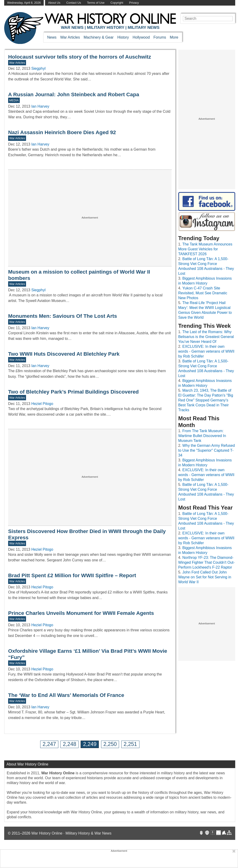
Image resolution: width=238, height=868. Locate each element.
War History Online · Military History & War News (71, 833)
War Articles (70, 37)
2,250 (110, 744)
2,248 (69, 744)
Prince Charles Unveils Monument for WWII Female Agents (81, 613)
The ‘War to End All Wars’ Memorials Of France (66, 695)
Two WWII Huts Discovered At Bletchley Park (64, 354)
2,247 (49, 744)
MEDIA (14, 100)
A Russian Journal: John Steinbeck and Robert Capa (74, 94)
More (174, 37)
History (123, 37)
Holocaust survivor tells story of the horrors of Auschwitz (80, 57)
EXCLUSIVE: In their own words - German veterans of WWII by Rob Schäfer (206, 351)
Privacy (134, 3)
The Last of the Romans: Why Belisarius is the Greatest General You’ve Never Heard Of (206, 337)
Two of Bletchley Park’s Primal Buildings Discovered (73, 392)
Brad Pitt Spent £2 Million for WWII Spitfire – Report (72, 575)
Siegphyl (38, 68)
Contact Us (74, 3)
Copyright (117, 3)
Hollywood (141, 37)
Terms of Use (96, 3)
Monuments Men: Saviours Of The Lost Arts (63, 316)
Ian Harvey (40, 106)
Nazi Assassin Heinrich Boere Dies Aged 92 (62, 132)
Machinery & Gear (99, 37)
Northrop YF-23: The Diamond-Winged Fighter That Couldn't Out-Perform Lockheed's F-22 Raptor (207, 562)
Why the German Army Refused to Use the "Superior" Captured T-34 (207, 450)
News (52, 37)
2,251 (130, 744)
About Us (54, 3)
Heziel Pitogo (42, 404)
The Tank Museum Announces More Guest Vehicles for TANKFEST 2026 (205, 249)
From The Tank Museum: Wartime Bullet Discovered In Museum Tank (202, 436)
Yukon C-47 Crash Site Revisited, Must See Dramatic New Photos (203, 293)
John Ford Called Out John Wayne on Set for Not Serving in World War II (205, 577)
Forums (160, 37)
